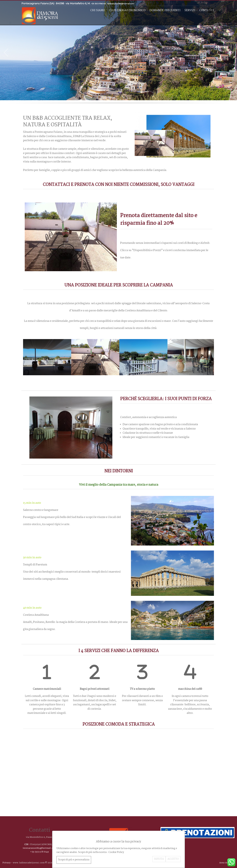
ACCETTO (173, 859)
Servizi (190, 10)
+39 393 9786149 (98, 4)
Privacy (6, 863)
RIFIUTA (159, 859)
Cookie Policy (116, 852)
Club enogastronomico (127, 10)
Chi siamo (98, 10)
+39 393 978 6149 (39, 852)
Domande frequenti (165, 10)
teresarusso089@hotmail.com (121, 4)
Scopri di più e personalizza (74, 860)
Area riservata (227, 863)
